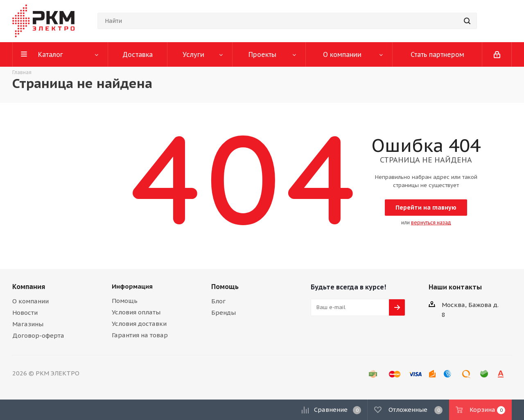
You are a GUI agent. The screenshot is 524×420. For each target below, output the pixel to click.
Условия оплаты (136, 312)
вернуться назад (431, 222)
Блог (218, 301)
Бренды (224, 313)
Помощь (125, 301)
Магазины (28, 324)
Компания (29, 287)
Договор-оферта (38, 335)
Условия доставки (139, 324)
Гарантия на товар (140, 335)
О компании (30, 301)
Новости (25, 313)
